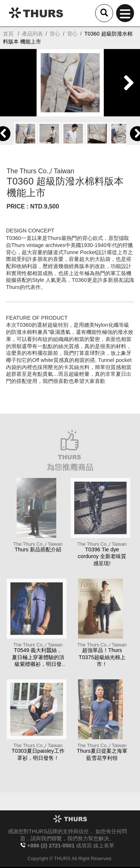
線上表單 (104, 846)
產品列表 (32, 34)
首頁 (8, 34)
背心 (55, 34)
